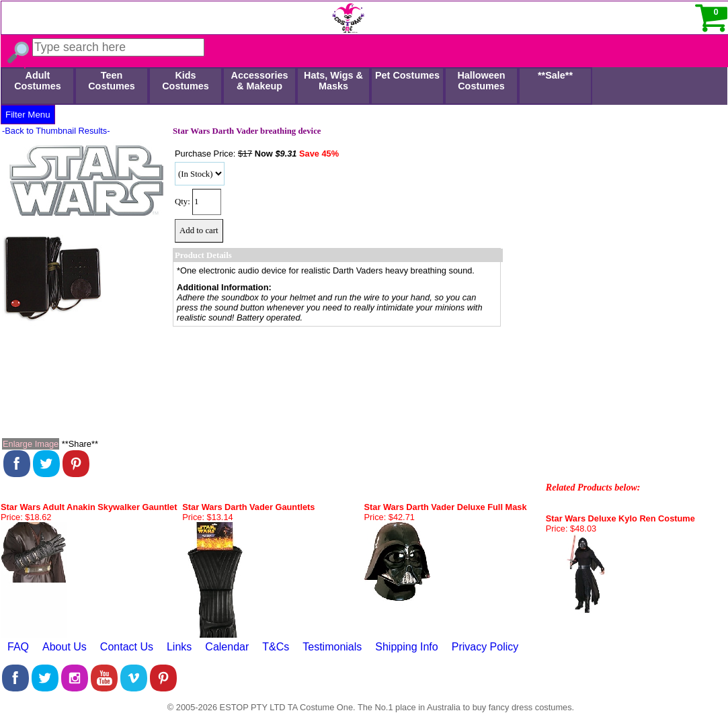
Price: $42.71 (390, 517)
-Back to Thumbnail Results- (56, 131)
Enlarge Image (31, 444)
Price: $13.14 (207, 517)
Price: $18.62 (26, 517)
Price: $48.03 (571, 528)
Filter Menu (28, 115)
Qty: (183, 202)
